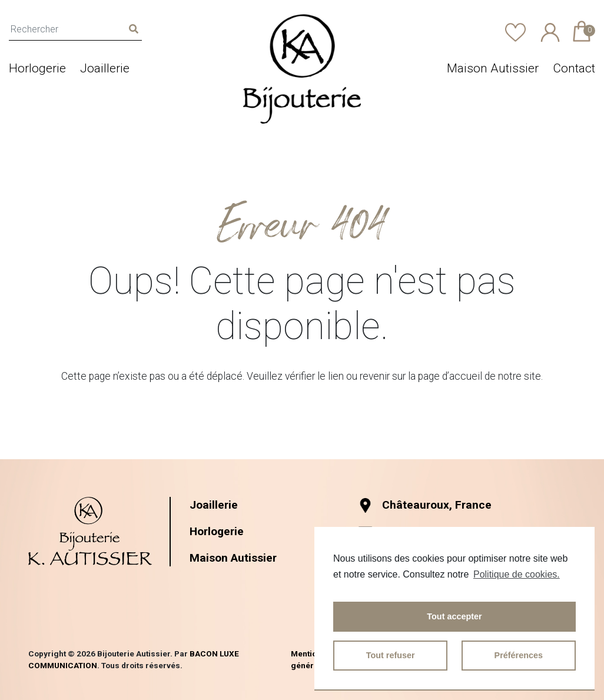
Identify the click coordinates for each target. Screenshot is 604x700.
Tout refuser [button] (391, 655)
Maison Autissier (493, 68)
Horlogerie (37, 68)
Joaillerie (105, 68)
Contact (574, 68)
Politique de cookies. (517, 574)
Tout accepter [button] (454, 616)
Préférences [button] (519, 655)
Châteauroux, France (425, 505)
